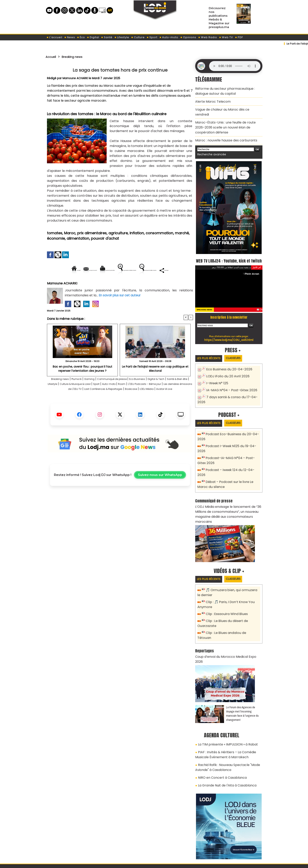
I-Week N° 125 (216, 379)
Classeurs (238, 354)
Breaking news (76, 57)
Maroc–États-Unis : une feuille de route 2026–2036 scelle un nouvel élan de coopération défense (227, 118)
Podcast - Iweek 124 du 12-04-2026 (231, 458)
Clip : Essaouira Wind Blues (225, 592)
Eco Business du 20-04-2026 (227, 366)
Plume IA (81, 393)
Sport (152, 37)
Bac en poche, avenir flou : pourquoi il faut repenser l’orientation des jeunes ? (82, 382)
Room (174, 398)
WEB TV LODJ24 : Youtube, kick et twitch (229, 252)
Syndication (164, 863)
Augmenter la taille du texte (168, 270)
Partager (145, 284)
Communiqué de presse (124, 393)
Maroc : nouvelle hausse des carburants (223, 129)
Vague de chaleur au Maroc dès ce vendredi (226, 107)
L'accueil (54, 37)
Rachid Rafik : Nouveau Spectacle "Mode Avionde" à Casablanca (224, 730)
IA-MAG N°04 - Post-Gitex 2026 (229, 385)
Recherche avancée (210, 143)
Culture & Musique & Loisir (116, 398)
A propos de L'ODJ (74, 844)
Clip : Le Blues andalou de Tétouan (231, 610)
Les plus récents (210, 355)
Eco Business (155, 393)
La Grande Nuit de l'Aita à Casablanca (224, 746)
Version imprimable (122, 270)
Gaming (97, 393)
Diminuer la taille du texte (110, 284)
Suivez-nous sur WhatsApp (160, 494)
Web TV (226, 37)
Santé (107, 37)
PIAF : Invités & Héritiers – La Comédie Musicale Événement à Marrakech (229, 719)
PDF (239, 37)
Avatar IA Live (140, 407)
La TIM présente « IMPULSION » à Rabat (224, 710)
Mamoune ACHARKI (76, 78)
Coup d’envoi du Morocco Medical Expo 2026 (226, 628)
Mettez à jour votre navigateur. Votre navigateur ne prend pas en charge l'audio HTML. (235, 66)
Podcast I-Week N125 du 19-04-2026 (232, 440)
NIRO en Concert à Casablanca (220, 740)
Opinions (188, 37)
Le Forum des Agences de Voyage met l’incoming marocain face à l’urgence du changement (242, 680)
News (70, 37)
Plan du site (144, 863)
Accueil (52, 57)
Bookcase (99, 407)
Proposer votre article (127, 844)
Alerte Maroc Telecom (211, 99)
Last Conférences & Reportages (167, 402)
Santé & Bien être (64, 398)
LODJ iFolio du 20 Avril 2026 (225, 372)
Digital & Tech (178, 393)
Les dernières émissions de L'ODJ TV (112, 402)
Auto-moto (169, 37)
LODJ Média (118, 407)
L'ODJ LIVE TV (180, 844)
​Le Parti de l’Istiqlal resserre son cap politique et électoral (155, 382)
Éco (81, 37)
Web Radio (208, 37)
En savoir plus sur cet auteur (121, 309)
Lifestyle (122, 37)
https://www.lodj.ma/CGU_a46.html (229, 336)
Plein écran (253, 270)
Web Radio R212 (235, 846)
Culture (138, 37)
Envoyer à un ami (84, 270)
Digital (93, 37)
